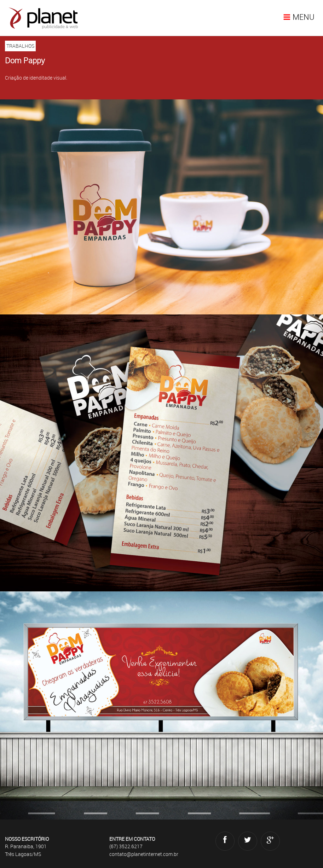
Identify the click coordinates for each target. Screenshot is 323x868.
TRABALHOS (20, 46)
